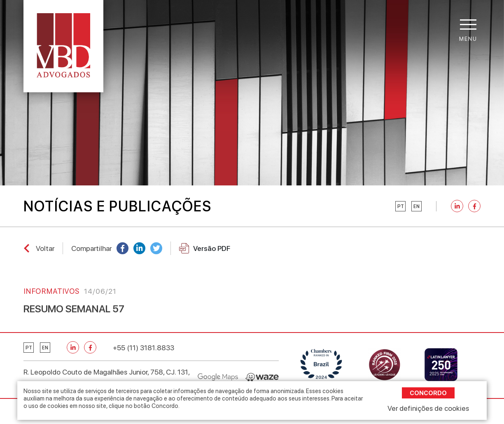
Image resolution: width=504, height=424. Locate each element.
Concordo (428, 393)
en (416, 206)
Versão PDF (205, 248)
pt (401, 206)
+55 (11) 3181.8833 (143, 348)
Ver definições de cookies (428, 408)
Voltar (45, 248)
